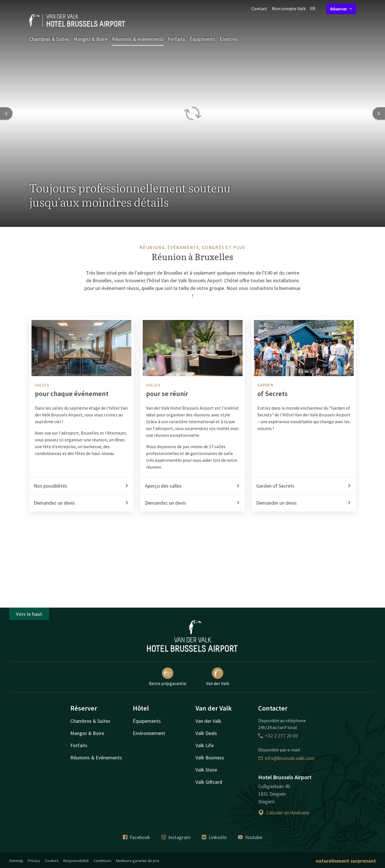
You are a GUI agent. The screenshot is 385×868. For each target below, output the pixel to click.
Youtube (250, 837)
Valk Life (205, 745)
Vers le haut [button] (29, 614)
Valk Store (206, 770)
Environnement (149, 733)
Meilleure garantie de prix (138, 861)
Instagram (176, 837)
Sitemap (16, 861)
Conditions (102, 861)
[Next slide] (379, 113)
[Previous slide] (6, 113)
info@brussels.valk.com (287, 758)
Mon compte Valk (289, 9)
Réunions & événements (138, 39)
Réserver (341, 9)
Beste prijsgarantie (168, 677)
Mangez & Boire (91, 39)
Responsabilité (76, 861)
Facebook (136, 837)
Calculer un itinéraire (284, 813)
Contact (259, 9)
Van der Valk (218, 677)
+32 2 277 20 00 (278, 736)
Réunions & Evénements (96, 758)
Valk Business (210, 758)
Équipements (147, 721)
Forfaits (176, 39)
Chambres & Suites (49, 39)
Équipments (202, 39)
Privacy (34, 861)
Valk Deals (206, 733)
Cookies (52, 861)
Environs (229, 39)
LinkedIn (214, 837)
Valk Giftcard (209, 782)
